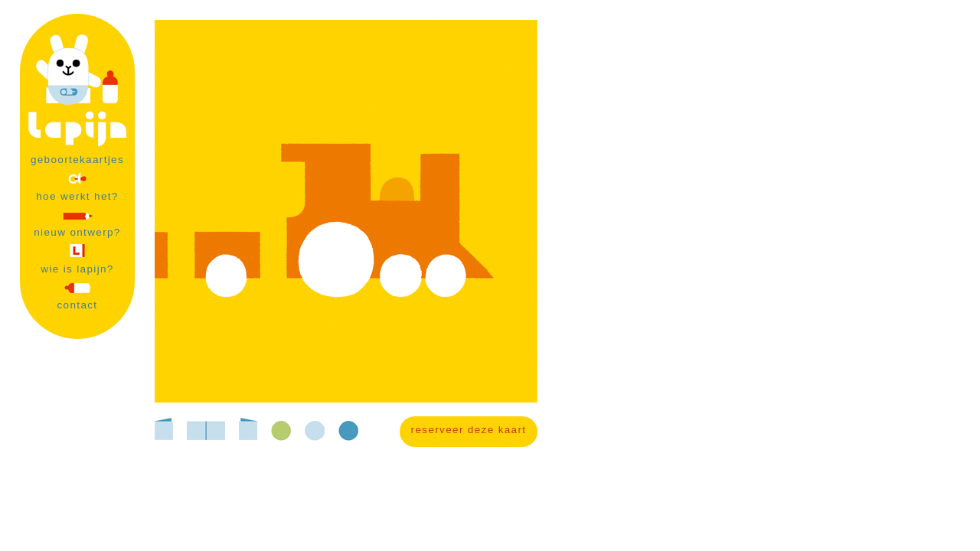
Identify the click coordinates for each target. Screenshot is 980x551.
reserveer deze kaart (469, 430)
